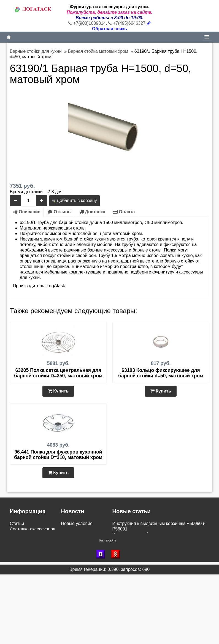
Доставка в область (81, 556)
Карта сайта (108, 610)
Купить (58, 391)
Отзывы (60, 212)
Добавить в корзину (74, 201)
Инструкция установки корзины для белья (155, 545)
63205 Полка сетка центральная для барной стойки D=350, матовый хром (58, 373)
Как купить (21, 562)
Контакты (19, 590)
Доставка (92, 212)
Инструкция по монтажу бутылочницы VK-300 (159, 562)
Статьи (17, 523)
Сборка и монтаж (28, 556)
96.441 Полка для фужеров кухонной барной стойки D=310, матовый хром (58, 455)
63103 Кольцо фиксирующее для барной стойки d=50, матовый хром (161, 373)
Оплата (124, 212)
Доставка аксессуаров (33, 529)
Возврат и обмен (27, 540)
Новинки (19, 567)
